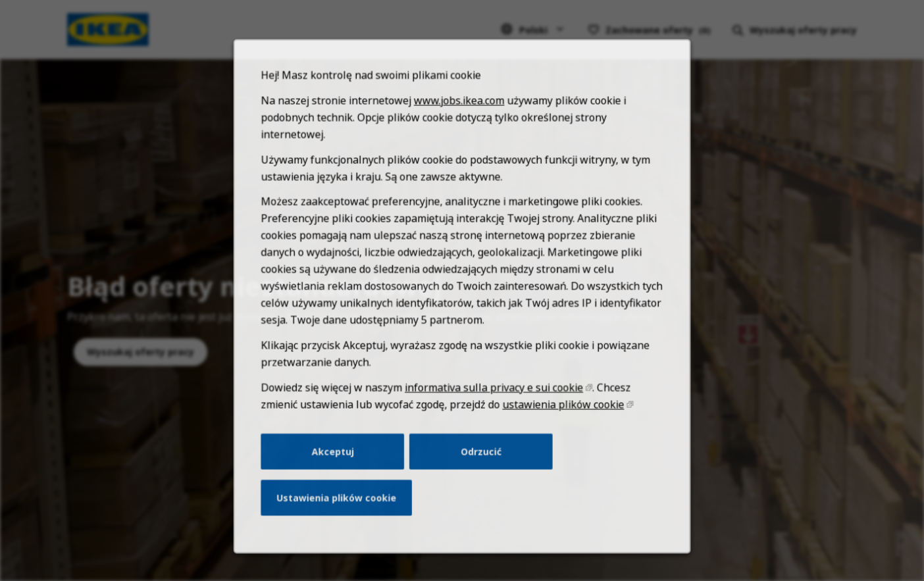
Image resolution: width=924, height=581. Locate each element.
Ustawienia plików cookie (344, 515)
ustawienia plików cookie (558, 427)
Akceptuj (340, 471)
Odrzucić (480, 471)
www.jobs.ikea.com (459, 139)
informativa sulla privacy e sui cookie (492, 411)
